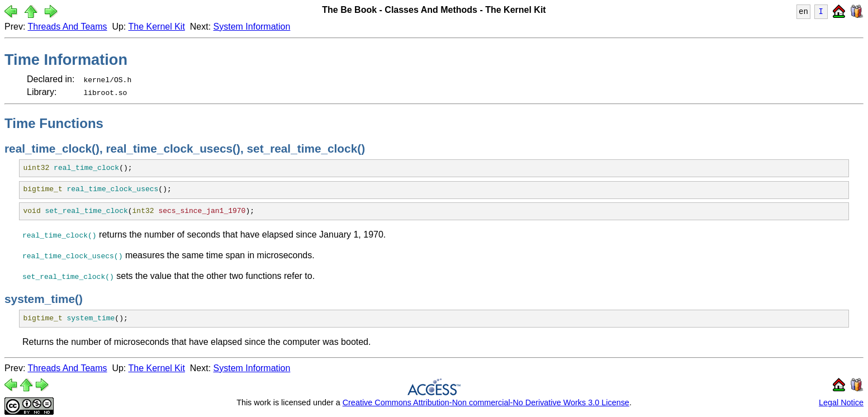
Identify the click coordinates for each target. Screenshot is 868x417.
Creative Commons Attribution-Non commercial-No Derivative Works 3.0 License (486, 402)
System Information (252, 27)
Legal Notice (841, 402)
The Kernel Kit (156, 27)
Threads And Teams (68, 27)
